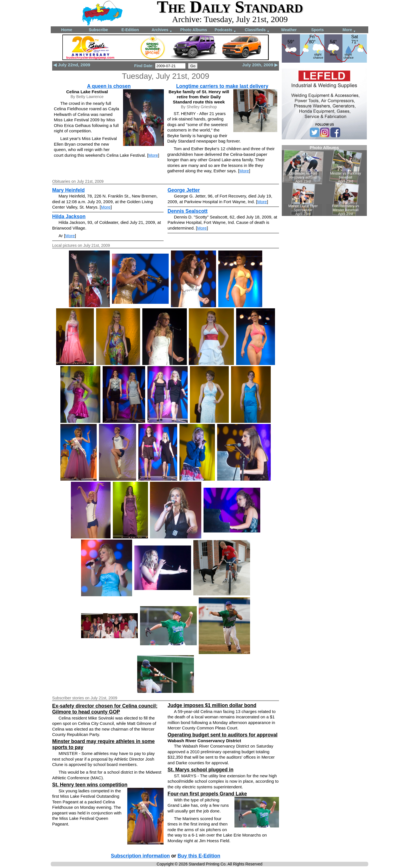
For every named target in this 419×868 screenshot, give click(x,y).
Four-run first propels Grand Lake (207, 794)
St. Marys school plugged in (200, 770)
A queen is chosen (109, 86)
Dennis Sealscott (188, 211)
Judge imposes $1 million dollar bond (212, 705)
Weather (289, 30)
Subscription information (140, 856)
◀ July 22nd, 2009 (72, 65)
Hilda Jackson (69, 217)
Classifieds (257, 30)
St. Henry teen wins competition (90, 785)
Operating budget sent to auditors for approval (223, 735)
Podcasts (225, 30)
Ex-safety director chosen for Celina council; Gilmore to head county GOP (105, 709)
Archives (162, 30)
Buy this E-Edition (199, 856)
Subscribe (98, 30)
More (349, 30)
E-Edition (130, 30)
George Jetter (184, 190)
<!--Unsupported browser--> (324, 181)
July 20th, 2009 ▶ (260, 65)
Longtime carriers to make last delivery (222, 86)
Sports (318, 30)
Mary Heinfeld (68, 190)
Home (67, 30)
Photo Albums (194, 30)
